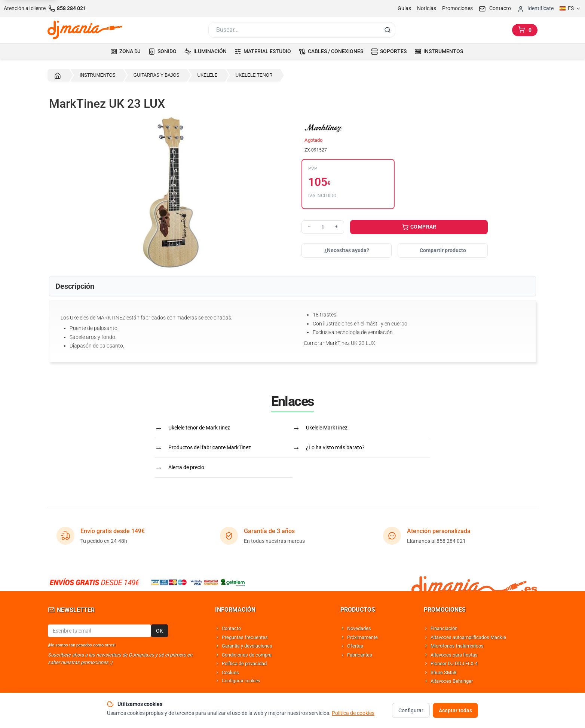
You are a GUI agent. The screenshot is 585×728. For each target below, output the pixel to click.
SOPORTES (389, 51)
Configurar (411, 712)
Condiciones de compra (247, 655)
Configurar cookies (241, 681)
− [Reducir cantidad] (309, 227)
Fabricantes (360, 655)
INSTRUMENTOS (439, 51)
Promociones (457, 8)
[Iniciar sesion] (535, 8)
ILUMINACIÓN (206, 51)
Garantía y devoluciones (247, 646)
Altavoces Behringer (452, 681)
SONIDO (163, 51)
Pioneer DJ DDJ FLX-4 (454, 663)
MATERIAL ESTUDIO (263, 51)
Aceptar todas (455, 712)
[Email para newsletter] (99, 631)
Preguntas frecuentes (245, 637)
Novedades (359, 628)
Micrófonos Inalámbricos (457, 646)
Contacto (231, 628)
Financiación (444, 628)
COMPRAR (419, 227)
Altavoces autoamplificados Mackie (468, 637)
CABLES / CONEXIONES (331, 51)
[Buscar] (294, 30)
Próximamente (362, 637)
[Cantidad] (323, 227)
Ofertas (355, 646)
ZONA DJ (125, 51)
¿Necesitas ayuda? (347, 250)
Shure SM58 (443, 672)
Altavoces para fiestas (454, 655)
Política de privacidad (244, 663)
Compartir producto (443, 250)
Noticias (427, 8)
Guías (404, 8)
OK (160, 631)
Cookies (230, 672)
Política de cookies (353, 714)
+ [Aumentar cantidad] (336, 227)
